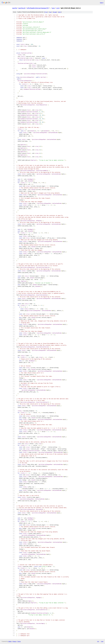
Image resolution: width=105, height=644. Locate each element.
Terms (19, 641)
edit (60, 12)
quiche (15, 8)
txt (98, 641)
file (46, 12)
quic (53, 8)
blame (55, 12)
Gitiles (10, 641)
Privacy (14, 641)
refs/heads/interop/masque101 (38, 8)
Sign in (102, 3)
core (58, 8)
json (102, 641)
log (50, 12)
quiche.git (22, 8)
